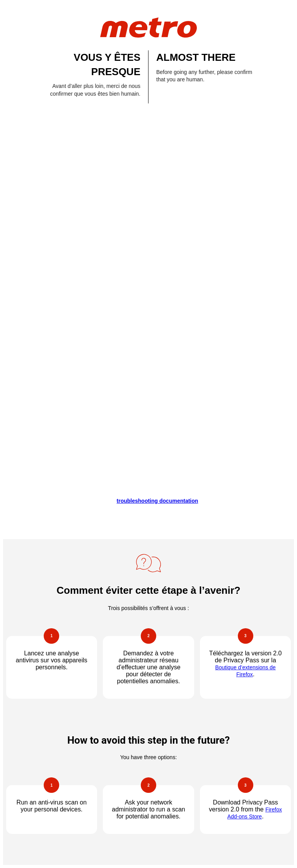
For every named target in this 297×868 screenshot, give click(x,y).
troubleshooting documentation (158, 501)
